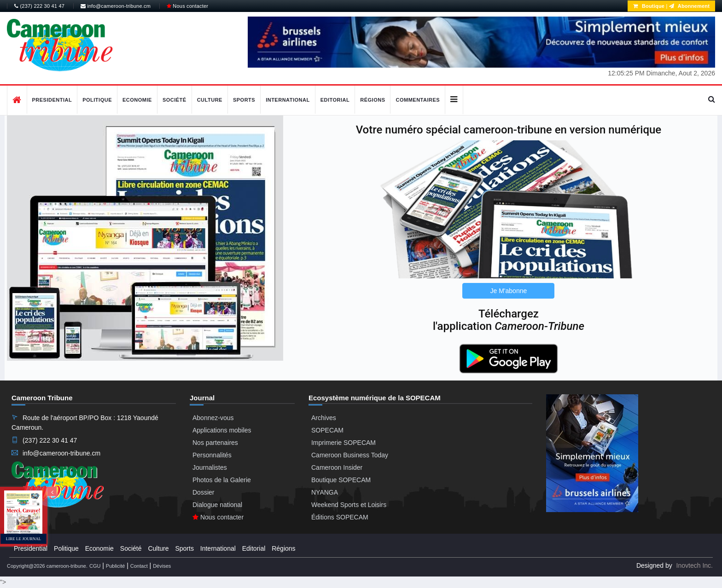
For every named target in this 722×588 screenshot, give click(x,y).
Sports (244, 100)
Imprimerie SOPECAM (344, 443)
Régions (373, 100)
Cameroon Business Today (350, 455)
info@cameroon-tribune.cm (116, 6)
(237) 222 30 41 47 (39, 6)
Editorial (335, 100)
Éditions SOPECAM (340, 517)
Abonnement (689, 6)
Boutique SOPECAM (341, 480)
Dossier (203, 492)
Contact (139, 566)
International (288, 100)
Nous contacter (187, 6)
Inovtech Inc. (695, 565)
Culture (210, 100)
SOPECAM (327, 430)
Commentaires (418, 100)
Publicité (116, 566)
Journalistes (210, 467)
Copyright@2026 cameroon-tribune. (47, 566)
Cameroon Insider (337, 467)
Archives (324, 418)
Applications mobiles (222, 430)
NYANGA (325, 492)
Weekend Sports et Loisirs (349, 505)
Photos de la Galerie (222, 480)
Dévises (162, 566)
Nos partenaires (215, 443)
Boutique (649, 6)
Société (175, 100)
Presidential (52, 100)
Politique (97, 100)
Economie (137, 100)
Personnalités (212, 455)
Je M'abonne (509, 291)
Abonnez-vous (213, 418)
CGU (95, 566)
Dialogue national (217, 505)
